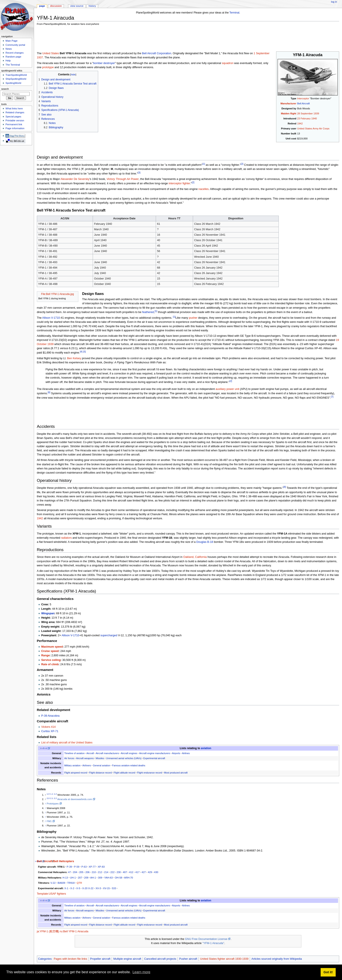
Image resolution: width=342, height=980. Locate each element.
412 (131, 872)
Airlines (186, 753)
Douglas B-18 (205, 542)
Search (5, 89)
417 (137, 872)
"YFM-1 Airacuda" (213, 943)
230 (119, 872)
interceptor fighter (179, 183)
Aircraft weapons (85, 758)
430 (156, 872)
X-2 (72, 888)
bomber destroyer (104, 63)
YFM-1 (61, 867)
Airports (176, 753)
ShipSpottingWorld (16, 79)
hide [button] (73, 74)
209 (86, 878)
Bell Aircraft (303, 103)
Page (42, 6)
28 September (305, 113)
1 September (262, 53)
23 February (304, 118)
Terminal (234, 13)
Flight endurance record (150, 773)
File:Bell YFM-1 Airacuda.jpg (58, 294)
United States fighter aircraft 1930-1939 (224, 959)
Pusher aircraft (188, 959)
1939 (316, 113)
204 (75, 872)
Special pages (13, 117)
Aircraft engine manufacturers (155, 753)
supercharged (109, 635)
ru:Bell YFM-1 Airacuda (74, 931)
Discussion (56, 6)
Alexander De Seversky (75, 179)
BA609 (61, 883)
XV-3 (98, 888)
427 (144, 872)
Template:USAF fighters (51, 894)
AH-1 (93, 878)
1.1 (52, 794)
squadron (228, 63)
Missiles (100, 758)
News (9, 49)
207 (80, 878)
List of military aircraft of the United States (67, 743)
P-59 (77, 867)
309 (100, 878)
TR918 (71, 883)
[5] (84, 352)
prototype (48, 67)
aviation (206, 748)
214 (106, 872)
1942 (300, 124)
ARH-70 (129, 878)
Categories (45, 959)
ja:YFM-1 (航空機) (48, 931)
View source (77, 6)
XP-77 (92, 867)
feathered (148, 312)
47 (69, 872)
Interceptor (303, 98)
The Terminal (13, 65)
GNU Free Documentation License (206, 939)
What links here (14, 108)
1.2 (55, 794)
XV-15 (106, 888)
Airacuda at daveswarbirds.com (75, 799)
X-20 (85, 888)
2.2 (55, 798)
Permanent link (14, 124)
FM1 (49, 821)
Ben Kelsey (74, 358)
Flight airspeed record (76, 773)
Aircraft (90, 753)
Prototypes (53, 804)
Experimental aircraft (154, 758)
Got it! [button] (328, 972)
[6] (49, 392)
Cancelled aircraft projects (160, 959)
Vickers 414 (48, 727)
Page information (15, 128)
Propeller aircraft (100, 959)
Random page (13, 57)
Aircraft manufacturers (107, 753)
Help (8, 61)
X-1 (66, 888)
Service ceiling (51, 660)
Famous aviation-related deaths (129, 765)
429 (150, 872)
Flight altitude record (124, 773)
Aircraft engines (129, 753)
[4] (81, 352)
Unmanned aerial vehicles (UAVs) (124, 758)
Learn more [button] (141, 972)
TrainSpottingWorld (16, 75)
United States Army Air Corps (313, 129)
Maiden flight (289, 113)
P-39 (69, 867)
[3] (139, 173)
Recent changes (15, 53)
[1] (204, 164)
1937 (40, 58)
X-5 (78, 888)
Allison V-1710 (51, 318)
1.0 (48, 794)
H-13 (65, 878)
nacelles (204, 189)
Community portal (15, 45)
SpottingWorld (13, 83)
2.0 (48, 798)
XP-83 (101, 867)
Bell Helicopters (64, 861)
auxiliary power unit (227, 389)
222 (112, 872)
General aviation (102, 765)
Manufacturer (288, 103)
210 (94, 872)
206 (88, 872)
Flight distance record (101, 773)
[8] (285, 487)
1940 (314, 118)
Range (45, 655)
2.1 (52, 798)
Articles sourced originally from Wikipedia (277, 959)
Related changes (15, 112)
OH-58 (118, 878)
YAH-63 (109, 878)
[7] (332, 397)
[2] (242, 164)
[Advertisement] (116, 39)
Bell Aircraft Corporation (157, 53)
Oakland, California (195, 557)
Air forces (69, 758)
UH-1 (73, 878)
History (92, 6)
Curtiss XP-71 (50, 731)
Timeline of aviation (74, 753)
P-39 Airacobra (50, 716)
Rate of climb (50, 664)
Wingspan (48, 613)
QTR (79, 883)
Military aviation (73, 765)
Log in (334, 2)
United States (51, 53)
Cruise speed (50, 651)
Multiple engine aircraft (127, 959)
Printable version (15, 120)
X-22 (91, 888)
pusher (193, 318)
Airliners (87, 765)
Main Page (11, 41)
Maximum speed (52, 647)
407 (125, 872)
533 (114, 888)
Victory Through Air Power (122, 179)
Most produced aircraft (176, 773)
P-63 (84, 867)
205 (81, 872)
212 (100, 872)
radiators (66, 538)
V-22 (53, 883)
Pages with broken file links (70, 959)
